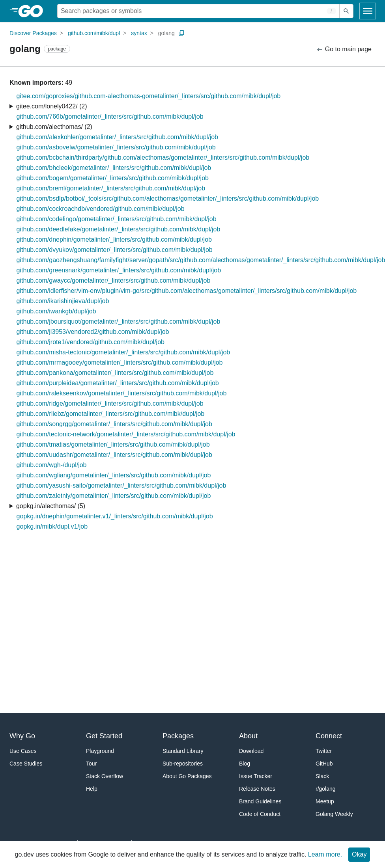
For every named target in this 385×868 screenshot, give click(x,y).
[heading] (33, 11)
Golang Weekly (334, 814)
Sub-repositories (183, 764)
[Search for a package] (198, 11)
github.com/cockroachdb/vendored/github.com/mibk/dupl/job (101, 209)
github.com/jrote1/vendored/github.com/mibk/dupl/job (91, 342)
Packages (178, 736)
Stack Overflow (105, 776)
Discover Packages (33, 33)
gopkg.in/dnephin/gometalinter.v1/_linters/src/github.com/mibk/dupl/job (115, 516)
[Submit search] (346, 11)
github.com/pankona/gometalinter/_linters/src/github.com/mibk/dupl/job (115, 373)
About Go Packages (187, 776)
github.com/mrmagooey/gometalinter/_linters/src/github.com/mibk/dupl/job (120, 362)
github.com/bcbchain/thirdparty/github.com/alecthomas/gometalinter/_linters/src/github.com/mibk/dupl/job (163, 157)
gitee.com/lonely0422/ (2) (52, 106)
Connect (329, 736)
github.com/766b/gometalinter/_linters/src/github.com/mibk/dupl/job (110, 116)
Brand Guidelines (260, 801)
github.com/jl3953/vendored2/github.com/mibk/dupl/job (93, 332)
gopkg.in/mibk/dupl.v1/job (52, 526)
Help (92, 789)
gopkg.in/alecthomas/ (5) (51, 506)
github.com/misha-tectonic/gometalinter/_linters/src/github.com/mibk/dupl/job (123, 352)
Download (251, 751)
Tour (91, 764)
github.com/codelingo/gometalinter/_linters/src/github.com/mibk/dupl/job (117, 219)
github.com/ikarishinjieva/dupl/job (63, 301)
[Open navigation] (368, 11)
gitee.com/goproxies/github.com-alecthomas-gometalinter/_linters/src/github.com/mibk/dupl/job (149, 96)
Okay (359, 854)
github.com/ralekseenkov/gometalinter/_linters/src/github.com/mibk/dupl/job (122, 393)
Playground (100, 751)
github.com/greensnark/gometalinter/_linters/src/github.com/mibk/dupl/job (119, 270)
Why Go (22, 736)
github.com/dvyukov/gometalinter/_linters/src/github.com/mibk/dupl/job (115, 250)
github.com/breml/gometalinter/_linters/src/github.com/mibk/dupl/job (111, 188)
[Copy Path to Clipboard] (181, 33)
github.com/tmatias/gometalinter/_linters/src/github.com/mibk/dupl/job (113, 444)
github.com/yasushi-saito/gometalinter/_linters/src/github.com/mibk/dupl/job (121, 485)
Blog (245, 764)
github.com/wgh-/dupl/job (52, 465)
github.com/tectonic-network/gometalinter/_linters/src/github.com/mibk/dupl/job (126, 434)
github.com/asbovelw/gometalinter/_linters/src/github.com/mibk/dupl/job (116, 147)
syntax (139, 33)
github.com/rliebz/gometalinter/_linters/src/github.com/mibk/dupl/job (111, 414)
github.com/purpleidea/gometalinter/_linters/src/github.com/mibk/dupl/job (118, 383)
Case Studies (26, 764)
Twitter (324, 751)
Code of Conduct (260, 814)
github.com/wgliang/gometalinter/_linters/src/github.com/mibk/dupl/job (114, 475)
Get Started (104, 736)
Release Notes (257, 789)
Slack (322, 776)
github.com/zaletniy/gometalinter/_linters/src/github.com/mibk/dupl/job (114, 496)
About (248, 736)
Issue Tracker (256, 776)
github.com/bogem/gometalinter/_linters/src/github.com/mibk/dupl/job (113, 178)
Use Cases (23, 751)
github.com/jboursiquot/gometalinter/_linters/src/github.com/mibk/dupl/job (119, 321)
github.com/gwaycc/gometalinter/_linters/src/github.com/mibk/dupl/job (114, 280)
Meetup (325, 801)
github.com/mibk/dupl (94, 33)
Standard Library (183, 751)
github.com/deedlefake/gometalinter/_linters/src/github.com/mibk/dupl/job (119, 229)
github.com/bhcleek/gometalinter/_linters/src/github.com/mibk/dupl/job (114, 168)
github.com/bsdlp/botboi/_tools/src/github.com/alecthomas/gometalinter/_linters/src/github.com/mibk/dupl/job (168, 198)
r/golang (326, 789)
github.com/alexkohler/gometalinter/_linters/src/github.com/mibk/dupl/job (117, 137)
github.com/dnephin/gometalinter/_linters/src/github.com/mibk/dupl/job (114, 239)
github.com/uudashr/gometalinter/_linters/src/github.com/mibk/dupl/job (114, 455)
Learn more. (325, 854)
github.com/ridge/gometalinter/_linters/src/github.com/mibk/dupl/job (110, 403)
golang (166, 33)
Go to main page (344, 49)
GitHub (324, 764)
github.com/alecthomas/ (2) (54, 127)
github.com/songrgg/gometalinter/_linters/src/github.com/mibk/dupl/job (114, 424)
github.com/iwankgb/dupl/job (56, 311)
